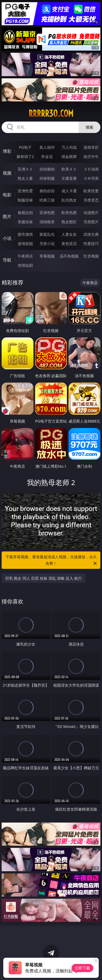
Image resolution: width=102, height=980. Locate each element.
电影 (7, 195)
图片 (7, 216)
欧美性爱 (91, 191)
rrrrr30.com (51, 113)
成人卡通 (69, 191)
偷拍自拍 (47, 191)
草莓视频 (47, 256)
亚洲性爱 (25, 191)
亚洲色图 (47, 213)
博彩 (7, 151)
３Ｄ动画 (91, 169)
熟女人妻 (25, 178)
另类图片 (91, 222)
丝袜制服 (47, 178)
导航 (7, 260)
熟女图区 (69, 222)
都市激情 (25, 234)
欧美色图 (69, 213)
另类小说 (47, 244)
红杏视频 (91, 256)
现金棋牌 (69, 156)
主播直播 (69, 178)
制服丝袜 (25, 200)
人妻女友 (69, 234)
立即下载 (82, 968)
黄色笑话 (69, 244)
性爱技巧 (91, 244)
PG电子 (25, 147)
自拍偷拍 (47, 169)
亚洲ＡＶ (25, 169)
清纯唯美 (47, 222)
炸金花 (47, 156)
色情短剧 (25, 265)
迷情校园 (25, 244)
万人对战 (69, 147)
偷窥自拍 (25, 213)
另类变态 (91, 200)
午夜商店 (25, 256)
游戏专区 (91, 147)
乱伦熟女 (69, 200)
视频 (7, 173)
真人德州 (47, 147)
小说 (7, 238)
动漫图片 (91, 213)
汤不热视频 (69, 256)
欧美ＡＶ (69, 169)
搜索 (89, 127)
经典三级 (47, 200)
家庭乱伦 (47, 234)
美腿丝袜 (25, 222)
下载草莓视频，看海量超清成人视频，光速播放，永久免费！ (52, 560)
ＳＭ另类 (91, 178)
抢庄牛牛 (91, 156)
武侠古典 (91, 234)
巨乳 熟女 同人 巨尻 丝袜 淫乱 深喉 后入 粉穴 (44, 578)
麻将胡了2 (25, 156)
